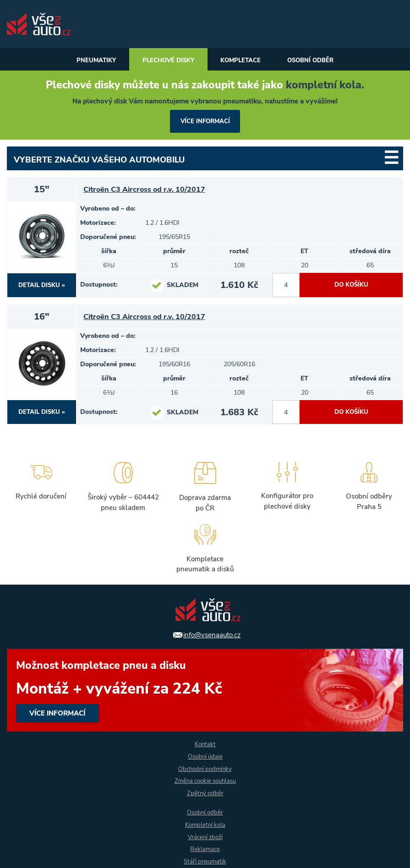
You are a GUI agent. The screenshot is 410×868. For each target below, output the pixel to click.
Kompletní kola (205, 825)
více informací (205, 122)
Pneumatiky (89, 61)
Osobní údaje (205, 756)
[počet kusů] (286, 286)
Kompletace (243, 61)
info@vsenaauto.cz (212, 634)
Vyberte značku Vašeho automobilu (99, 161)
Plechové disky (165, 61)
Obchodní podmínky (205, 768)
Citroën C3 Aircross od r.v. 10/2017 (148, 190)
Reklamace (205, 849)
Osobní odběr (317, 61)
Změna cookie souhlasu (205, 781)
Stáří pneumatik (205, 862)
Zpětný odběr (205, 793)
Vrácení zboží (205, 837)
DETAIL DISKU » (42, 286)
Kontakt (205, 744)
